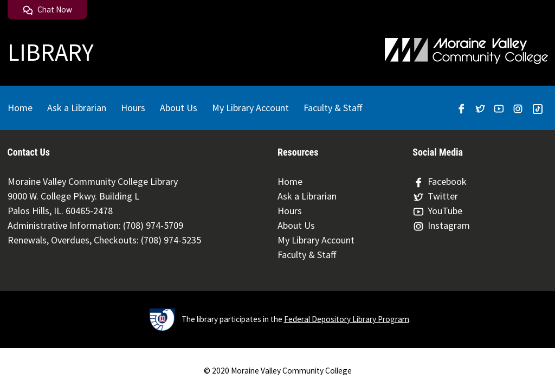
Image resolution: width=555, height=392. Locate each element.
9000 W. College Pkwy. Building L (73, 196)
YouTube (437, 211)
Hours (133, 108)
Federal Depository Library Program (347, 319)
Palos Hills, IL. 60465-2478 (60, 211)
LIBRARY (51, 52)
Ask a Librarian (77, 108)
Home (20, 108)
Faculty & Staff (333, 108)
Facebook (440, 182)
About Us (179, 108)
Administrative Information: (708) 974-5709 (95, 225)
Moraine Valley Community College (291, 371)
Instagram (441, 226)
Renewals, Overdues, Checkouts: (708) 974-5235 (104, 240)
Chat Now (47, 9)
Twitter (435, 196)
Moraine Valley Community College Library (93, 181)
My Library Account (250, 108)
